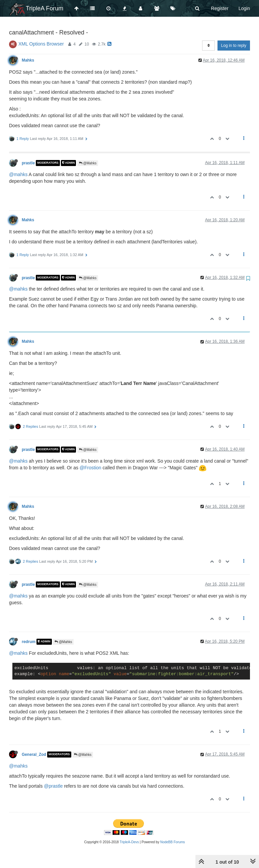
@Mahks (88, 163)
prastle (28, 163)
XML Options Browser (41, 44)
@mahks (18, 174)
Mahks (28, 60)
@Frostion (91, 468)
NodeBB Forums (173, 842)
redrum (29, 642)
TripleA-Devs (129, 842)
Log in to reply (234, 46)
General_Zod (34, 755)
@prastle (53, 786)
